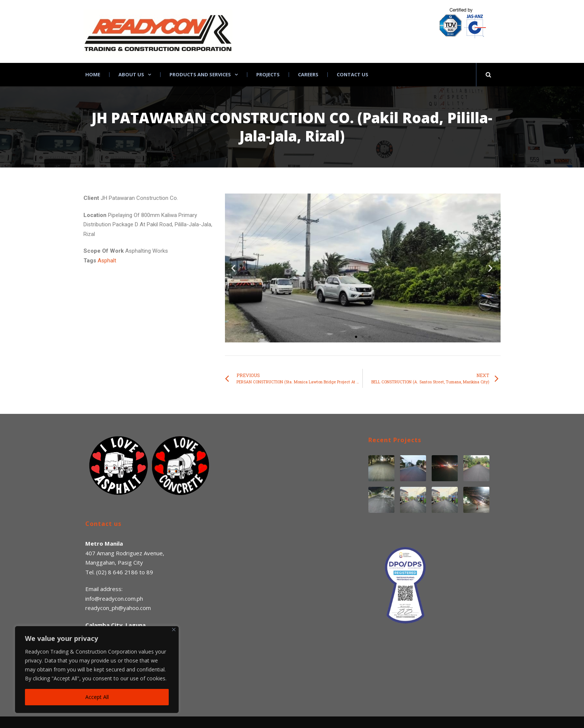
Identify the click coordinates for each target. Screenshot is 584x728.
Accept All (97, 697)
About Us (131, 75)
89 (150, 572)
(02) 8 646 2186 (117, 572)
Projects (268, 75)
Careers (308, 75)
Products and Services (200, 75)
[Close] (174, 630)
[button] (356, 337)
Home (93, 75)
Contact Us (353, 75)
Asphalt (107, 261)
